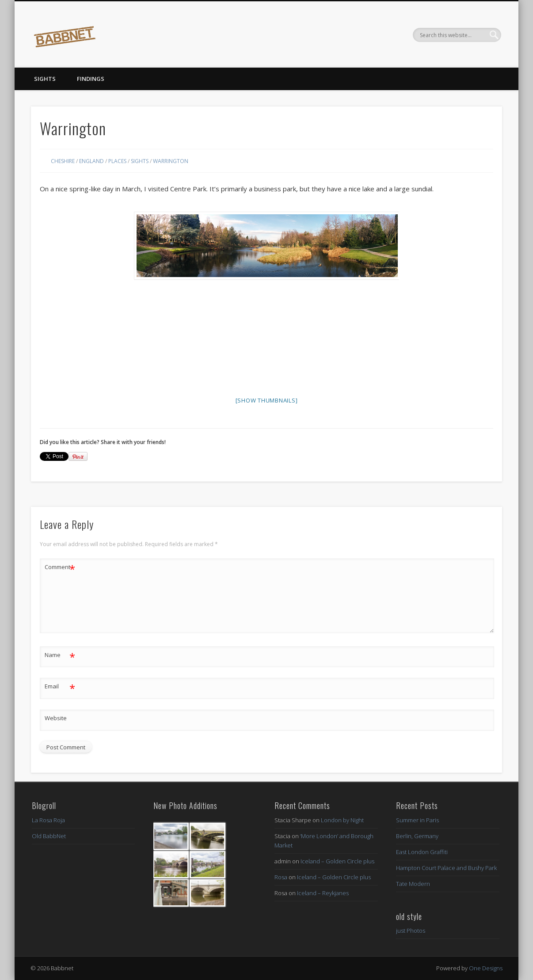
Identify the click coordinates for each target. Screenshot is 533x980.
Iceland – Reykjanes (323, 893)
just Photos (411, 931)
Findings (91, 79)
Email (60, 686)
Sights (45, 79)
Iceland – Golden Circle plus (337, 861)
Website (56, 718)
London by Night (342, 820)
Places (117, 161)
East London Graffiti (422, 852)
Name (60, 655)
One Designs (486, 968)
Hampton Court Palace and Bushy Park (446, 868)
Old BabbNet (49, 836)
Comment (60, 567)
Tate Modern (413, 884)
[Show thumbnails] (267, 400)
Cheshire (63, 161)
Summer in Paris (417, 820)
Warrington (171, 161)
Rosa (281, 877)
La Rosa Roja (48, 820)
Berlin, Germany (417, 836)
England (91, 161)
